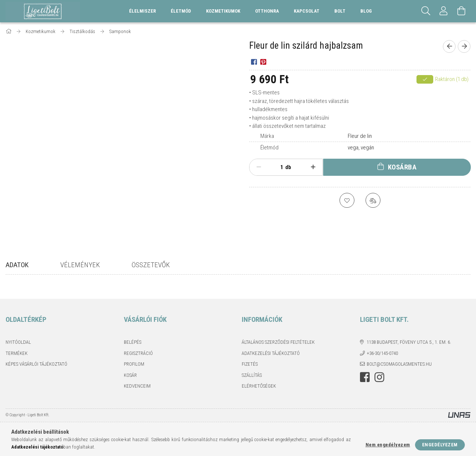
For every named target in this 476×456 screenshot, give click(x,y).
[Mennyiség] (278, 167)
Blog (366, 11)
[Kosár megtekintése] (461, 11)
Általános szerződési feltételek (278, 342)
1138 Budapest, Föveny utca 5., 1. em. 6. (409, 342)
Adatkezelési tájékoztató (271, 353)
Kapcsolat (307, 11)
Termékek (17, 353)
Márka (267, 136)
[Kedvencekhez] (347, 200)
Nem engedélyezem (388, 445)
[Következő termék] (464, 46)
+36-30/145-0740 (382, 353)
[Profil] (444, 11)
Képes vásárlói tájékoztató (36, 364)
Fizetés (250, 364)
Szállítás (252, 375)
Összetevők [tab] (151, 265)
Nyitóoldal (18, 342)
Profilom (134, 364)
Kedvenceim (137, 386)
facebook (365, 377)
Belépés (133, 342)
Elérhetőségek (259, 386)
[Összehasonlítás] (373, 200)
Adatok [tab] (17, 265)
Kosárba (402, 167)
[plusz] (313, 167)
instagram (379, 377)
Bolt (340, 11)
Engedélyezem (440, 445)
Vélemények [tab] (80, 265)
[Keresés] (426, 11)
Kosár (130, 375)
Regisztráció (138, 353)
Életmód (269, 148)
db (288, 167)
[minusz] (259, 167)
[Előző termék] (449, 46)
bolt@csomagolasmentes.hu (399, 364)
